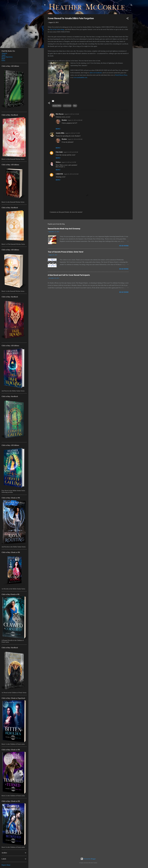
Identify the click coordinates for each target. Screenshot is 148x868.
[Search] (131, 5)
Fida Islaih (59, 152)
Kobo (3, 60)
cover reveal (67, 106)
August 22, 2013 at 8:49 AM (71, 152)
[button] (127, 19)
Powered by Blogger (88, 859)
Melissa (58, 162)
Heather (64, 120)
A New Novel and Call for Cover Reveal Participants (69, 275)
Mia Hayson (60, 114)
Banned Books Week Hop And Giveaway (64, 229)
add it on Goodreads (96, 73)
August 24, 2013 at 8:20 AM (71, 174)
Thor (75, 106)
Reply (58, 129)
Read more (124, 246)
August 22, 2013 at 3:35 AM (72, 114)
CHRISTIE (59, 174)
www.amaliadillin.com (80, 77)
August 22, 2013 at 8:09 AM (75, 139)
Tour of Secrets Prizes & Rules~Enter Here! (66, 252)
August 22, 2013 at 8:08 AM (75, 120)
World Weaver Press (121, 75)
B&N (3, 59)
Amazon (4, 53)
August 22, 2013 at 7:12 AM (72, 133)
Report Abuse (6, 865)
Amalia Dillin (57, 106)
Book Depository (7, 57)
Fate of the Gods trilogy (57, 29)
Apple (4, 55)
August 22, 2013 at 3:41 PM (69, 162)
